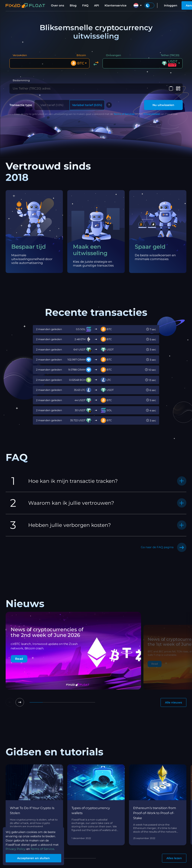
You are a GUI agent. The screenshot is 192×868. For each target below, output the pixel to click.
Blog (73, 5)
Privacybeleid (152, 113)
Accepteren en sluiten (33, 858)
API (97, 5)
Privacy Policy (16, 849)
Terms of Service (42, 849)
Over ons (58, 5)
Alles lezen (174, 857)
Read (19, 658)
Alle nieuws (173, 702)
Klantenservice (116, 5)
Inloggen (171, 5)
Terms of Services (124, 113)
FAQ (85, 5)
